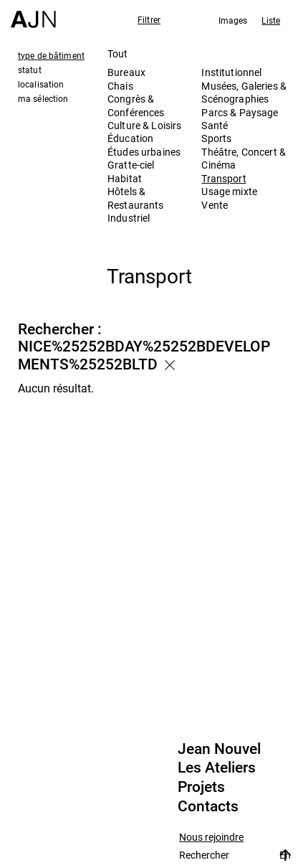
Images (233, 20)
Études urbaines (144, 152)
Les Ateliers (217, 768)
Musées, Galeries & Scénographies (244, 92)
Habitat (125, 178)
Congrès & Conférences (136, 105)
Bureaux (126, 72)
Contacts (208, 806)
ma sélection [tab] (43, 98)
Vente (215, 205)
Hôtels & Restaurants (136, 198)
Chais (120, 86)
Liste (271, 20)
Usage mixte (229, 191)
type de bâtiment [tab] (51, 55)
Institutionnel (231, 72)
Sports (216, 138)
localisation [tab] (41, 84)
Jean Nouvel (219, 749)
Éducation (130, 138)
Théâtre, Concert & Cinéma (244, 158)
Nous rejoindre (211, 838)
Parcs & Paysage (240, 112)
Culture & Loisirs (144, 125)
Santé (215, 125)
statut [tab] (30, 70)
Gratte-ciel (131, 165)
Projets (201, 787)
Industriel (129, 218)
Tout (118, 53)
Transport (223, 178)
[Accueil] (33, 14)
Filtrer (149, 19)
